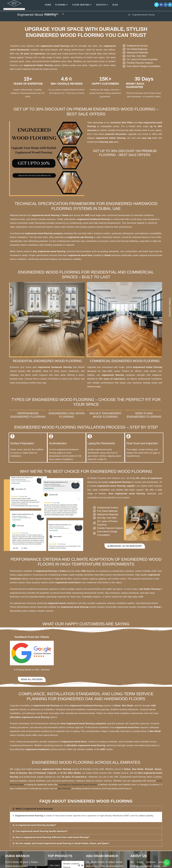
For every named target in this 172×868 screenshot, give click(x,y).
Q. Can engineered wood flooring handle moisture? (40, 831)
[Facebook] (161, 5)
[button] (86, 809)
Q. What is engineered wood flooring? (33, 809)
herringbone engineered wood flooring (78, 785)
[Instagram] (166, 5)
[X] (156, 5)
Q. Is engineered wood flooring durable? (34, 825)
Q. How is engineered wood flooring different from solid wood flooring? (51, 837)
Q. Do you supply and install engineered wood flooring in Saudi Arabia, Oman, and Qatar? (61, 843)
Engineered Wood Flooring (144, 15)
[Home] (129, 15)
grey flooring (64, 789)
